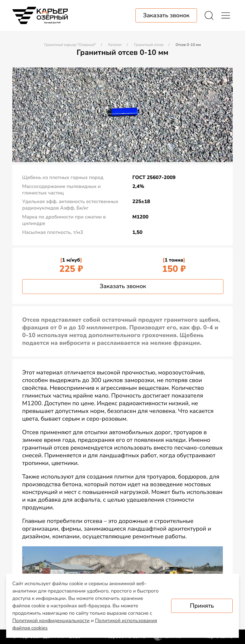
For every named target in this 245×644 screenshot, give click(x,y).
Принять (202, 606)
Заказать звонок (123, 286)
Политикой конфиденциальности (51, 621)
